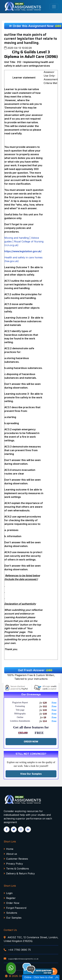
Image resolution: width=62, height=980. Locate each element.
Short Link (10, 842)
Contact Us (10, 930)
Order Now (12, 903)
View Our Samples (31, 774)
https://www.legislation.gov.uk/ (23, 251)
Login (8, 893)
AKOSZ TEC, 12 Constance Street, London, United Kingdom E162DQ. (31, 939)
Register (10, 898)
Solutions (10, 913)
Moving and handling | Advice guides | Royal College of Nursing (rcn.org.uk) (24, 241)
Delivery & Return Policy (19, 873)
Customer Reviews (16, 859)
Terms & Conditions (16, 869)
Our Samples (13, 918)
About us (10, 854)
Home (9, 849)
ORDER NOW (31, 742)
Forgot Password (15, 908)
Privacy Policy (13, 864)
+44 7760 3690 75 (17, 950)
